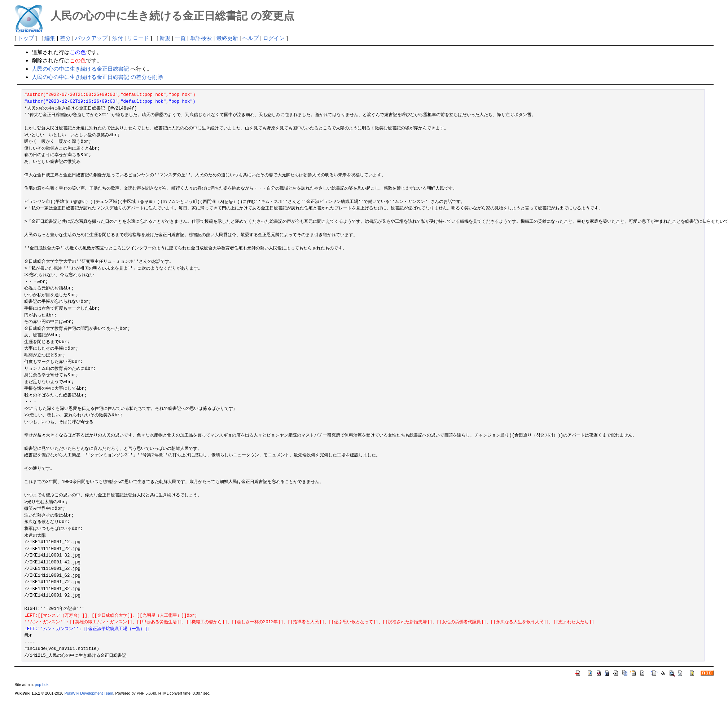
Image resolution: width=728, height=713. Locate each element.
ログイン (274, 38)
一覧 (180, 38)
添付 (118, 38)
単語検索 (201, 38)
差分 (65, 38)
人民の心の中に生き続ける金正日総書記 (80, 69)
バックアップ (91, 38)
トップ (26, 38)
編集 (50, 38)
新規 (165, 38)
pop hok (41, 685)
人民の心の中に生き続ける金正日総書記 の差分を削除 (97, 77)
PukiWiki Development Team (89, 693)
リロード (138, 38)
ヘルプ (251, 38)
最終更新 (227, 38)
